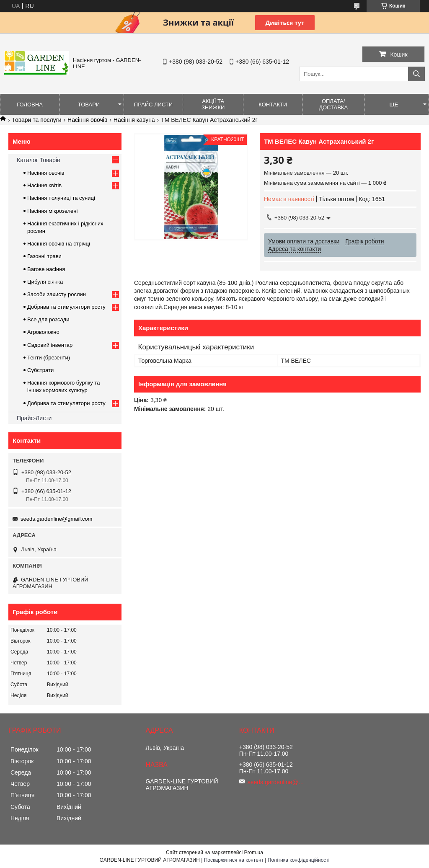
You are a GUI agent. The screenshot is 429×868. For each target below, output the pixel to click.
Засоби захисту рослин (57, 294)
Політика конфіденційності (299, 860)
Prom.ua (254, 852)
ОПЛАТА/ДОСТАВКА (333, 104)
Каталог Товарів (38, 160)
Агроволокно (43, 332)
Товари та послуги (36, 120)
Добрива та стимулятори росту (66, 307)
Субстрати (40, 370)
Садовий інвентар (50, 345)
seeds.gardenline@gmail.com (56, 519)
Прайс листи (153, 105)
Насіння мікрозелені (52, 211)
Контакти (273, 105)
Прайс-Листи (34, 418)
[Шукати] (416, 74)
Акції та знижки (213, 104)
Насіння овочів (87, 120)
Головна (30, 105)
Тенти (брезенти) (49, 358)
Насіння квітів (44, 185)
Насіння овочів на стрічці (59, 244)
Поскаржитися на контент (234, 860)
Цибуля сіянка (45, 282)
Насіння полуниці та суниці (61, 198)
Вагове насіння (46, 269)
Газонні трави (44, 256)
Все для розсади (48, 319)
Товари (89, 105)
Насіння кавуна (134, 120)
